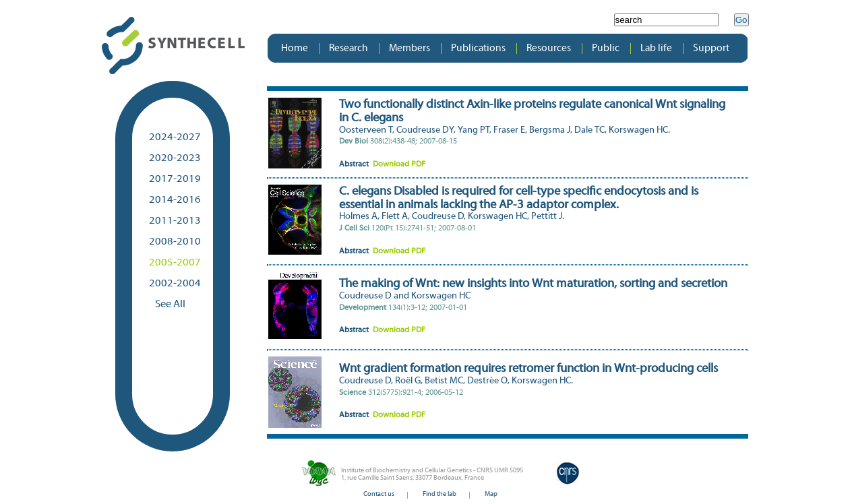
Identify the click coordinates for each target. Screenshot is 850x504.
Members (409, 49)
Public (606, 49)
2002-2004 (175, 284)
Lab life (656, 49)
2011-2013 (175, 221)
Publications (478, 49)
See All (167, 305)
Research (348, 49)
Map (491, 494)
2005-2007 (175, 263)
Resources (549, 49)
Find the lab (439, 494)
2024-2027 (175, 137)
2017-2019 (175, 179)
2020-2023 (175, 158)
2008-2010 (175, 242)
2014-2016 (175, 200)
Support (711, 49)
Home (295, 49)
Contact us (379, 494)
